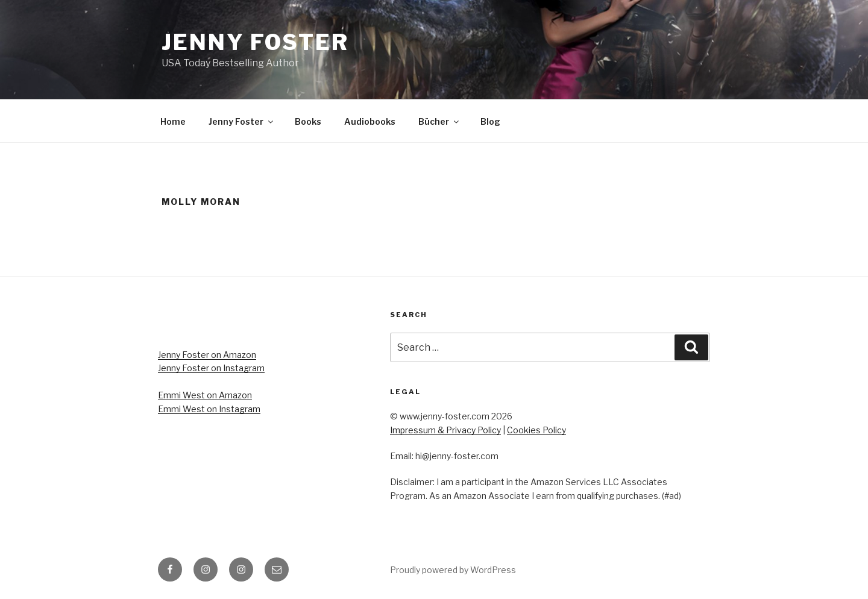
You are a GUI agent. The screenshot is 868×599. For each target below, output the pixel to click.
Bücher (439, 121)
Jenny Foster (255, 42)
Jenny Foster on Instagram (211, 368)
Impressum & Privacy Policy (445, 430)
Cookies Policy (536, 430)
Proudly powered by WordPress (453, 570)
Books (308, 121)
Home (173, 121)
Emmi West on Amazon (205, 395)
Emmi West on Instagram (209, 409)
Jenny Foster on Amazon (207, 355)
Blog (490, 121)
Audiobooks (370, 121)
